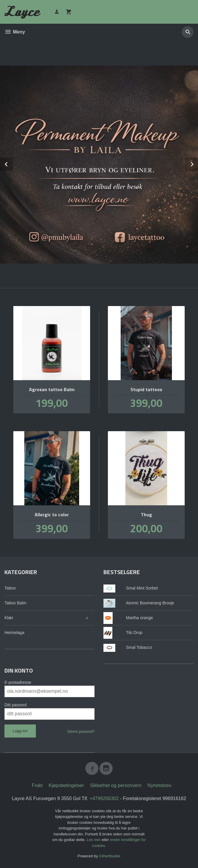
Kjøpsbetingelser (66, 785)
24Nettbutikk (110, 856)
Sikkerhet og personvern (116, 785)
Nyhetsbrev (160, 785)
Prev (13, 163)
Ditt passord (16, 705)
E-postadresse (18, 682)
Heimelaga (14, 633)
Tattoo (10, 588)
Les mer (94, 840)
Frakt (37, 785)
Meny (15, 32)
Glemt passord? (81, 731)
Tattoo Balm (15, 603)
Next (198, 163)
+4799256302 (104, 798)
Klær (9, 618)
